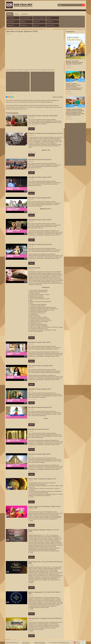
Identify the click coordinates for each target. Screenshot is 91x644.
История (37, 22)
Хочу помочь (26, 643)
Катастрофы (11, 22)
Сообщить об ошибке (58, 97)
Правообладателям (40, 643)
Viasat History (51, 25)
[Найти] (83, 5)
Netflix (23, 22)
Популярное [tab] (24, 14)
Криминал (11, 25)
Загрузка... (34, 52)
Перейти (31, 129)
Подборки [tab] (10, 14)
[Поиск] (70, 5)
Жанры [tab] (17, 14)
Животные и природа (40, 18)
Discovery (24, 25)
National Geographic (26, 18)
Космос (37, 25)
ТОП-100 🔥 (11, 18)
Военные (50, 22)
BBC (49, 18)
